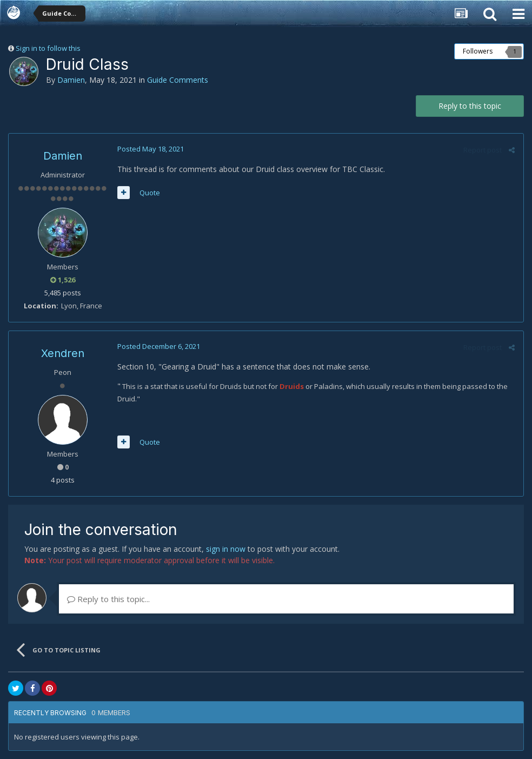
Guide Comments (178, 80)
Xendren (63, 353)
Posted (150, 149)
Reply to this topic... (108, 599)
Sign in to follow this (48, 48)
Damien (71, 80)
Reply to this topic (470, 106)
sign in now (226, 549)
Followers (478, 51)
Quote (149, 193)
